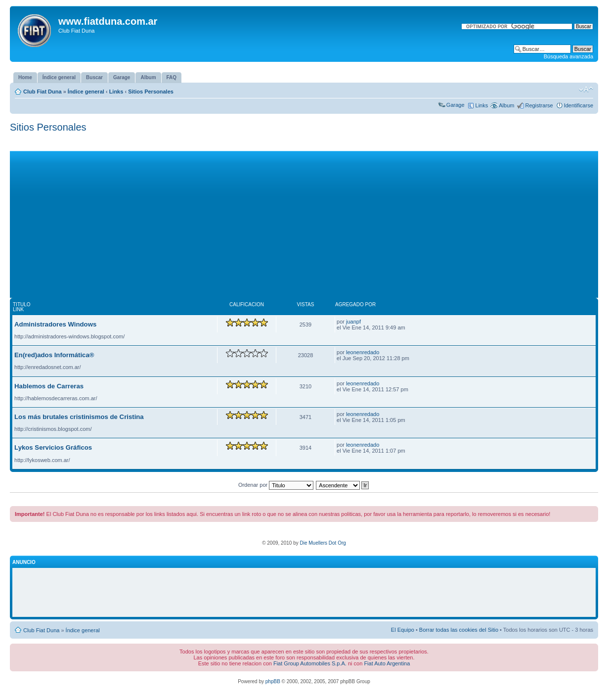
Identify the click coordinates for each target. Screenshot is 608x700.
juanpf (353, 322)
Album (506, 105)
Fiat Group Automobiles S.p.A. (310, 663)
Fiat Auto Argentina (387, 663)
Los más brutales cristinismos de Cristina (79, 417)
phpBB (273, 681)
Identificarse (579, 105)
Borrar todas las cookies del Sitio (459, 630)
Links (116, 92)
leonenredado (363, 352)
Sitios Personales (151, 92)
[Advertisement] (304, 220)
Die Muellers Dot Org (323, 543)
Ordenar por (276, 485)
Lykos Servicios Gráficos (53, 447)
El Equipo (403, 630)
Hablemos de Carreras (49, 386)
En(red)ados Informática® (54, 355)
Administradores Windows (55, 324)
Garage (456, 105)
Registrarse (539, 105)
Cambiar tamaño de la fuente (586, 90)
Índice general (86, 92)
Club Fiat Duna (43, 92)
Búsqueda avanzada (568, 56)
